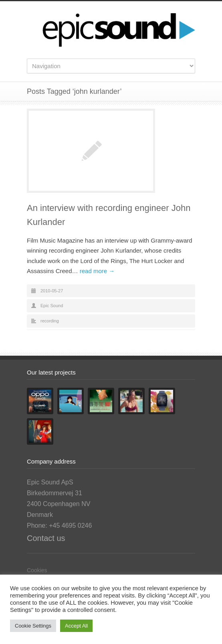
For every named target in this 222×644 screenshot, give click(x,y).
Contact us (46, 538)
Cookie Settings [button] (33, 626)
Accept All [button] (76, 626)
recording (50, 321)
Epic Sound (52, 306)
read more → (97, 271)
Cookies (37, 570)
